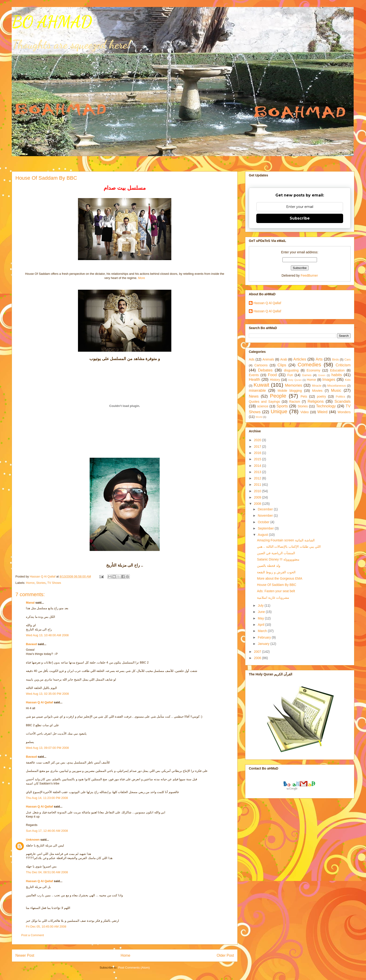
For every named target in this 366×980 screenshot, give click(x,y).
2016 (258, 453)
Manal (30, 603)
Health (255, 380)
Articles (300, 359)
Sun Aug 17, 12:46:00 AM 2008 (47, 831)
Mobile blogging (290, 391)
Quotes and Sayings (264, 402)
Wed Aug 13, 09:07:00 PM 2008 (47, 748)
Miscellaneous (337, 386)
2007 (258, 652)
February (265, 637)
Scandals (343, 401)
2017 (258, 447)
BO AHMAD (52, 22)
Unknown (33, 840)
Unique (279, 411)
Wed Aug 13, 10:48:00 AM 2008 (47, 635)
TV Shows (54, 583)
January (264, 644)
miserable (257, 390)
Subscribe (300, 218)
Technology (326, 406)
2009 (258, 497)
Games (307, 375)
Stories (41, 583)
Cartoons (261, 365)
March (263, 631)
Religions (316, 401)
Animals (268, 359)
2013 (258, 472)
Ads (252, 359)
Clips (282, 365)
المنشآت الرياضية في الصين (276, 553)
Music (336, 390)
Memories (294, 385)
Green (322, 375)
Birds (336, 360)
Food (272, 375)
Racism (295, 402)
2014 (258, 466)
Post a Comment (33, 935)
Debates (265, 370)
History (275, 380)
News (254, 396)
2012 (258, 478)
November (266, 516)
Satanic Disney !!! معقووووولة (278, 559)
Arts (319, 359)
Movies (317, 391)
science (263, 406)
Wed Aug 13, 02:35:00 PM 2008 (47, 694)
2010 (258, 491)
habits (337, 375)
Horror (30, 583)
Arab (284, 359)
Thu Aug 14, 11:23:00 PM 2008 (47, 798)
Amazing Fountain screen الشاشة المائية (286, 540)
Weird (322, 412)
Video (305, 412)
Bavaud (31, 644)
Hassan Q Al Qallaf (39, 702)
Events (254, 375)
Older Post (225, 955)
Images (329, 380)
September (266, 528)
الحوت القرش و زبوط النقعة (276, 572)
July (261, 605)
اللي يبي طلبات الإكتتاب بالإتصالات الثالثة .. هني (289, 547)
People (278, 396)
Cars (347, 360)
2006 (258, 658)
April (261, 625)
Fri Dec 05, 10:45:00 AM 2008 (46, 927)
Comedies (309, 365)
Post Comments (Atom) (134, 968)
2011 (258, 485)
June (262, 612)
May (261, 618)
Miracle (317, 386)
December (266, 509)
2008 (258, 504)
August (263, 535)
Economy (313, 370)
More (141, 278)
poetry (322, 396)
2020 (258, 440)
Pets (304, 396)
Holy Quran (295, 380)
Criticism (343, 365)
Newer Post (25, 955)
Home (126, 955)
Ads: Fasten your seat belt (276, 591)
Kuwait (261, 385)
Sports (282, 406)
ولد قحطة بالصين (269, 566)
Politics (341, 397)
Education (337, 370)
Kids (348, 380)
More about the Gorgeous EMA (280, 578)
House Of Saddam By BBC (277, 585)
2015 (258, 459)
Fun (290, 375)
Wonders (344, 412)
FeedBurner (309, 275)
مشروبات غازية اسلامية (273, 598)
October (264, 522)
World (259, 417)
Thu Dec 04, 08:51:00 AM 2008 (47, 872)
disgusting (291, 370)
